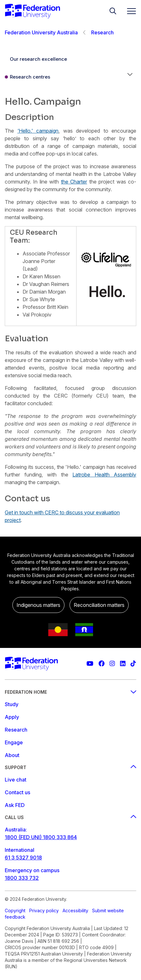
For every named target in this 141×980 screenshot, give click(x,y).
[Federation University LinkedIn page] (123, 664)
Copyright (15, 910)
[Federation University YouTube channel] (90, 664)
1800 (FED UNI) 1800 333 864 (41, 837)
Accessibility (75, 910)
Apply (12, 717)
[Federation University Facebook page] (101, 664)
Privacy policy (44, 910)
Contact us (17, 792)
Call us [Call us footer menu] (70, 817)
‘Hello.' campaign (38, 131)
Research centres (30, 77)
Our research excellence (38, 59)
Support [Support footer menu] (70, 767)
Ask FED (15, 805)
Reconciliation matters (99, 605)
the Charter (74, 182)
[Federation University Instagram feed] (112, 664)
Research (102, 32)
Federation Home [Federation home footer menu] (70, 692)
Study (12, 704)
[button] (130, 77)
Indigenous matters (38, 605)
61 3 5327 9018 (23, 858)
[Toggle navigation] (129, 11)
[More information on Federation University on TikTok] (133, 664)
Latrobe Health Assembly (104, 475)
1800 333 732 (22, 878)
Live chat (16, 780)
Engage (14, 742)
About (12, 755)
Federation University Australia (41, 32)
